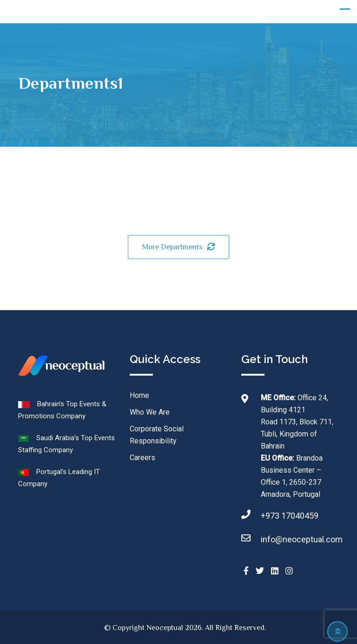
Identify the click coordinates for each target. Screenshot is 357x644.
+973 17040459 (290, 516)
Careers (142, 458)
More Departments (178, 247)
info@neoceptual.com (302, 539)
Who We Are (150, 412)
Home (139, 395)
